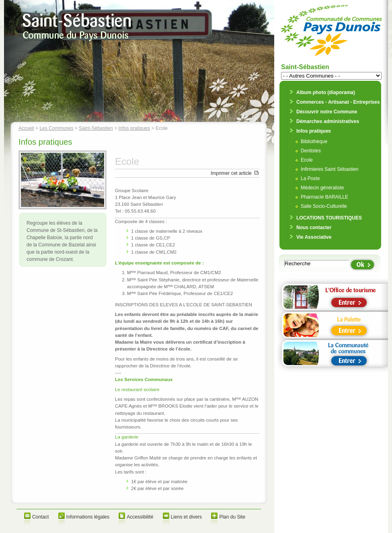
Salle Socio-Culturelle (324, 206)
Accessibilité (140, 517)
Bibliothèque (314, 141)
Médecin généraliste (322, 188)
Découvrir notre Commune (327, 112)
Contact (40, 517)
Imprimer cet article (231, 173)
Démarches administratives (328, 121)
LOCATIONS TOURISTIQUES (329, 218)
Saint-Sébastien (96, 128)
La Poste (310, 178)
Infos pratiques (134, 128)
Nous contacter (314, 228)
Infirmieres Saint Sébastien (329, 169)
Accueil (26, 128)
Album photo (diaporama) (326, 92)
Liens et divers (186, 517)
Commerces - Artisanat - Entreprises (338, 102)
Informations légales (88, 517)
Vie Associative (314, 237)
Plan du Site (232, 517)
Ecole (307, 160)
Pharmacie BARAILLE (324, 197)
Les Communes (56, 128)
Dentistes (311, 151)
